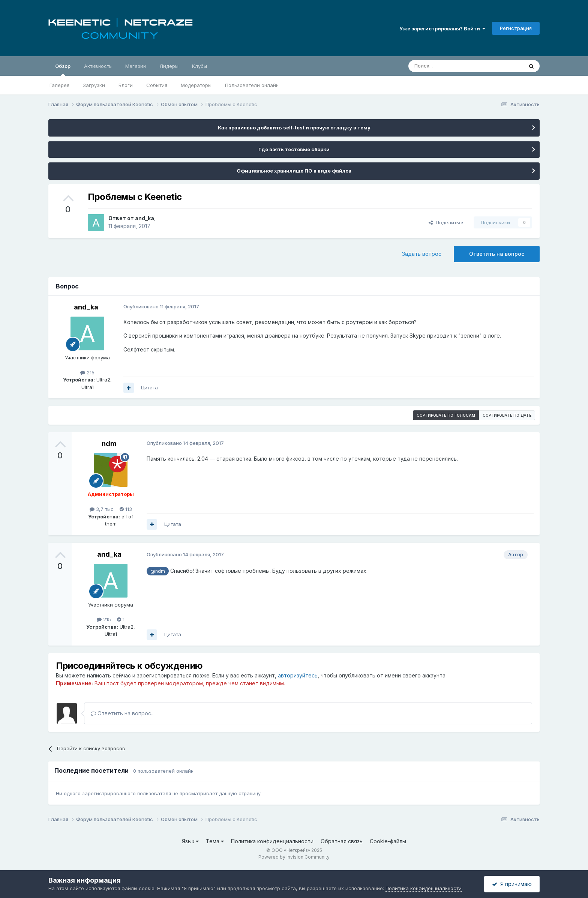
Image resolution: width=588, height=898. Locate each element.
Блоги (126, 85)
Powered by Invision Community (294, 857)
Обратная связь (342, 841)
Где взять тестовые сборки (294, 149)
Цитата (149, 387)
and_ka (145, 218)
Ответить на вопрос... (123, 713)
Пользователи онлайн (252, 85)
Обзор (63, 69)
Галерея (59, 85)
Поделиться (447, 222)
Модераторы (196, 85)
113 (126, 509)
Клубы (199, 66)
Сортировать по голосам (446, 415)
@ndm (158, 571)
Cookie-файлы (388, 841)
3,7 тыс (102, 509)
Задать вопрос (422, 254)
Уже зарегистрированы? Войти (442, 29)
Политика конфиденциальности (272, 841)
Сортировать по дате (507, 415)
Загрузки (94, 85)
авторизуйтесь (298, 675)
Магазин (136, 66)
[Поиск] (448, 66)
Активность (98, 66)
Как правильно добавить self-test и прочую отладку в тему (294, 128)
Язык (190, 841)
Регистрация (516, 28)
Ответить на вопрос (497, 254)
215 (87, 372)
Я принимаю (512, 884)
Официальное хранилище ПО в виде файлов (294, 171)
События (157, 85)
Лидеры (169, 66)
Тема (215, 841)
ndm (109, 444)
